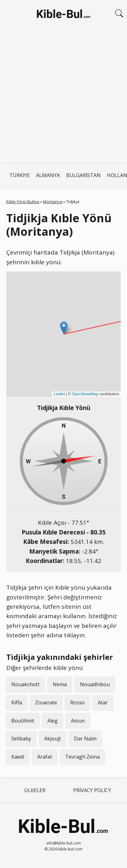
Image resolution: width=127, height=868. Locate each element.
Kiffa (17, 702)
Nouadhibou (95, 684)
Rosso (77, 702)
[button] (64, 328)
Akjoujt (53, 739)
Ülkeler (35, 790)
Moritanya (53, 202)
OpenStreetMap (85, 394)
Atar (103, 702)
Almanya (48, 175)
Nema (60, 684)
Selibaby (21, 739)
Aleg (53, 721)
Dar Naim (85, 739)
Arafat (45, 757)
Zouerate (46, 702)
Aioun (78, 721)
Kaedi (18, 757)
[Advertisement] (64, 97)
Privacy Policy (92, 790)
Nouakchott (25, 684)
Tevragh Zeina (82, 757)
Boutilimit (23, 721)
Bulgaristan (83, 175)
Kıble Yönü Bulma (23, 202)
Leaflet (59, 394)
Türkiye (20, 175)
